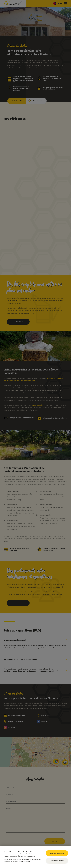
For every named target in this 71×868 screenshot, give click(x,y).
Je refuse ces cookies (57, 861)
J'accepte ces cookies (57, 853)
